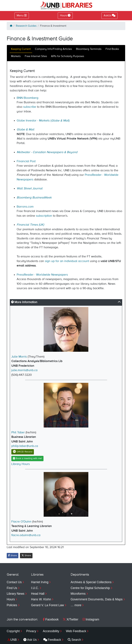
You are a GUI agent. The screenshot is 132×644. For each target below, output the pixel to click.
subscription (44, 216)
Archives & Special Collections (91, 582)
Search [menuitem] (74, 640)
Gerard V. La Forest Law (48, 605)
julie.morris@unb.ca (24, 370)
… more (76, 605)
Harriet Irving (40, 582)
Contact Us (14, 582)
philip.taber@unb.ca (25, 446)
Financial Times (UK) (30, 225)
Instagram (91, 619)
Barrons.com (25, 207)
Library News (16, 594)
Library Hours (21, 464)
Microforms (78, 594)
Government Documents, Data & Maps (97, 599)
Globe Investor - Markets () (43, 121)
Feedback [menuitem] (52, 640)
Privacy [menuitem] (31, 631)
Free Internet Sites (36, 56)
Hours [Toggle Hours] (65, 15)
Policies (12, 605)
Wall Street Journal (30, 188)
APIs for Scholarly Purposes (68, 56)
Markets (16, 56)
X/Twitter (70, 619)
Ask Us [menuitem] (30, 640)
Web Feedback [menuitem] (76, 631)
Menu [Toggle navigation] (20, 16)
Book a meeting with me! (27, 458)
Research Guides (26, 26)
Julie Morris (19, 357)
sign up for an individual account (67, 261)
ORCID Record (23, 452)
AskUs (109, 15)
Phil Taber (18, 432)
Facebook (51, 619)
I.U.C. (35, 588)
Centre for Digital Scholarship (90, 588)
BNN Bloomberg (27, 98)
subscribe (30, 107)
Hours (11, 599)
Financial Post (26, 161)
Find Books (112, 49)
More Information (24, 302)
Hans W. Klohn (41, 599)
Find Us (12, 588)
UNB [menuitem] (13, 640)
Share (13, 555)
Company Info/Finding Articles (53, 49)
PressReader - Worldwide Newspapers (42, 275)
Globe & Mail (25, 130)
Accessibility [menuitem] (51, 631)
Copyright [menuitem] (13, 631)
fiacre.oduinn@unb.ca (26, 535)
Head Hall (38, 594)
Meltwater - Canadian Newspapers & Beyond (47, 152)
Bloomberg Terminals (89, 49)
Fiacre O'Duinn (21, 522)
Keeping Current (21, 49)
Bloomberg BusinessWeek (34, 198)
